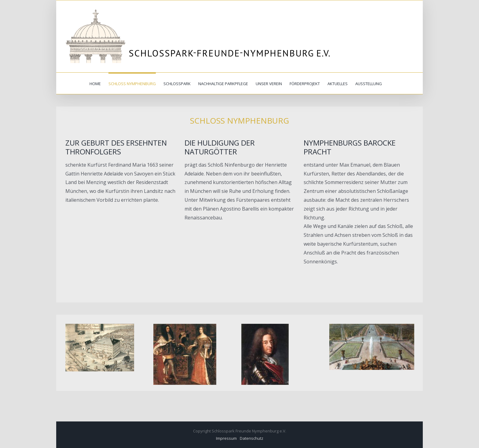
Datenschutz (252, 438)
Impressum (226, 438)
